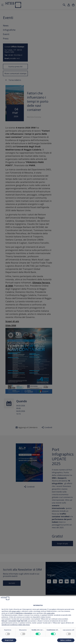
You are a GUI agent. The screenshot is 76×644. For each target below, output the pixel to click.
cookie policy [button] (51, 613)
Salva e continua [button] (66, 640)
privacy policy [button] (16, 611)
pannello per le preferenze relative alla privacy (16, 625)
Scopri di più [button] (9, 640)
